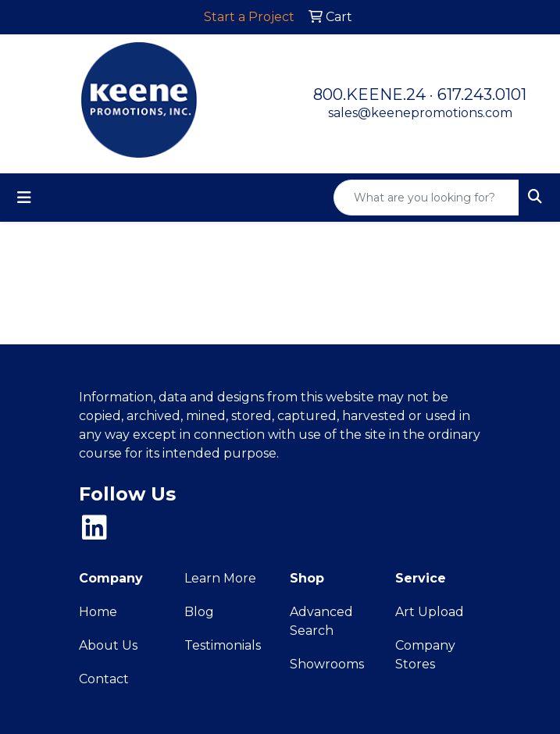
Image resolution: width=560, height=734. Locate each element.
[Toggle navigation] (24, 198)
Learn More (220, 578)
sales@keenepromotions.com (420, 113)
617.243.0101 (482, 94)
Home (98, 612)
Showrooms (327, 664)
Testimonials (223, 645)
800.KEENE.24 (369, 94)
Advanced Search (321, 621)
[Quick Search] (426, 198)
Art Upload (430, 612)
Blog (199, 612)
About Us (108, 645)
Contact (104, 679)
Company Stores (425, 655)
